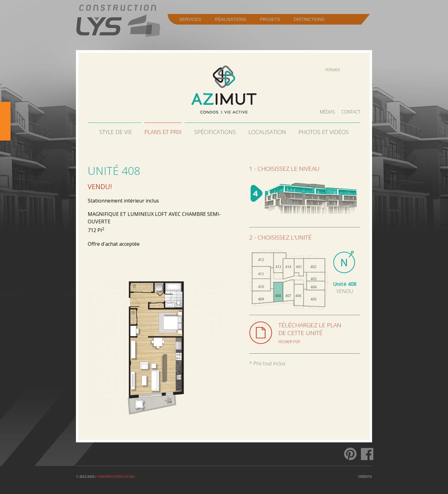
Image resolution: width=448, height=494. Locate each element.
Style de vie (116, 132)
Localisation (267, 132)
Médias (327, 112)
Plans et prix (163, 132)
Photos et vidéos (324, 132)
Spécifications (215, 132)
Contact (351, 112)
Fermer (333, 70)
